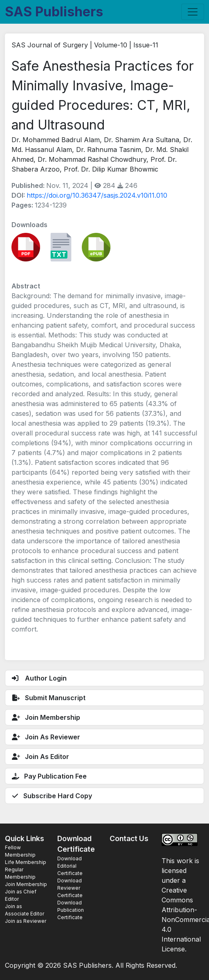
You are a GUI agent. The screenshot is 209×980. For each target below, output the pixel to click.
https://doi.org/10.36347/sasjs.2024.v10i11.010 (97, 195)
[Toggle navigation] (193, 12)
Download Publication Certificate (71, 910)
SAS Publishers (54, 12)
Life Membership (26, 862)
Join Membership (26, 884)
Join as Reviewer (26, 921)
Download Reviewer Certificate (70, 888)
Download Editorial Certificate (70, 866)
